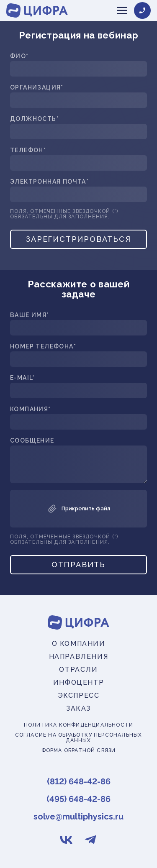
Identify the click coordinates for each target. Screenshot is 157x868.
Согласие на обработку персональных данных (79, 738)
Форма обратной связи (79, 751)
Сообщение (32, 441)
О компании (79, 644)
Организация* (37, 88)
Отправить (78, 565)
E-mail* (23, 378)
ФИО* (19, 56)
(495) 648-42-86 (78, 799)
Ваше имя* (30, 315)
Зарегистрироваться (78, 239)
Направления (79, 657)
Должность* (35, 119)
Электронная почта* (49, 182)
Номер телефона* (43, 347)
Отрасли (78, 670)
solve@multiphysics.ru (78, 817)
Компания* (31, 409)
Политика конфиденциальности (78, 725)
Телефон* (28, 150)
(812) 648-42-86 (79, 781)
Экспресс (79, 695)
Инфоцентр (78, 682)
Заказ (78, 708)
